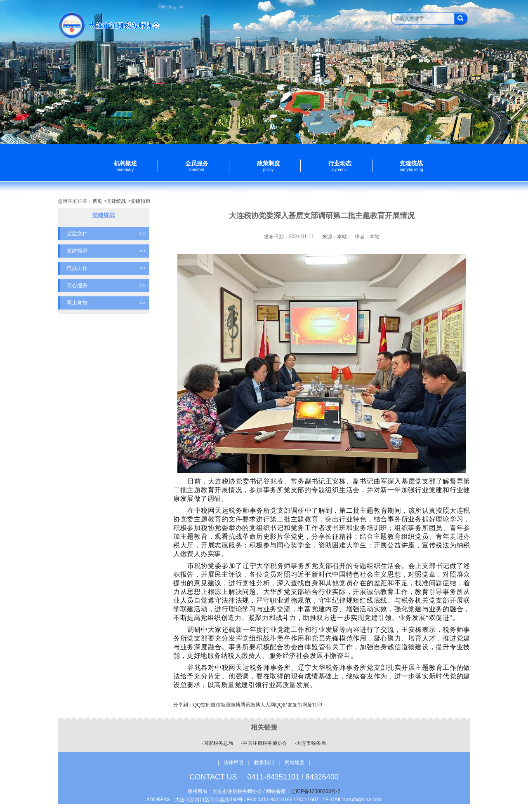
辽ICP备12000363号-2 (316, 791)
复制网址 (302, 705)
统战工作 (106, 268)
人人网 (268, 705)
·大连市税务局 (310, 743)
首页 (97, 201)
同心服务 (106, 286)
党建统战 (116, 201)
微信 (216, 705)
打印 (317, 705)
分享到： (183, 705)
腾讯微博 (250, 705)
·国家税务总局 (218, 743)
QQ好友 (284, 705)
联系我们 (265, 763)
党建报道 (141, 201)
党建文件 (106, 234)
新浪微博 (231, 705)
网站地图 (295, 763)
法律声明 (233, 763)
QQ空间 (202, 705)
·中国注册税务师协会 (264, 743)
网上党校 (106, 303)
